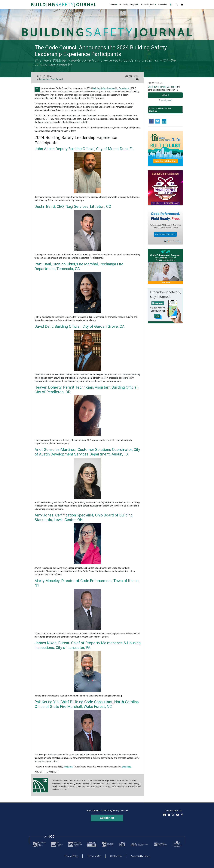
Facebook (169, 815)
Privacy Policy (71, 856)
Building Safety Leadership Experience (111, 88)
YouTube (178, 815)
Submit (165, 95)
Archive (113, 5)
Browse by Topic (148, 5)
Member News (132, 76)
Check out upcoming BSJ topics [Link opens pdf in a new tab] (162, 87)
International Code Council (51, 79)
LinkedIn (164, 815)
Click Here (153, 111)
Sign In (182, 5)
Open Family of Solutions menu (171, 5)
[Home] (63, 5)
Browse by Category (128, 5)
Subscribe (163, 5)
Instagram (182, 815)
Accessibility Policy (140, 856)
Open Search (177, 5)
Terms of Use (94, 856)
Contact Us (116, 856)
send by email (167, 100)
